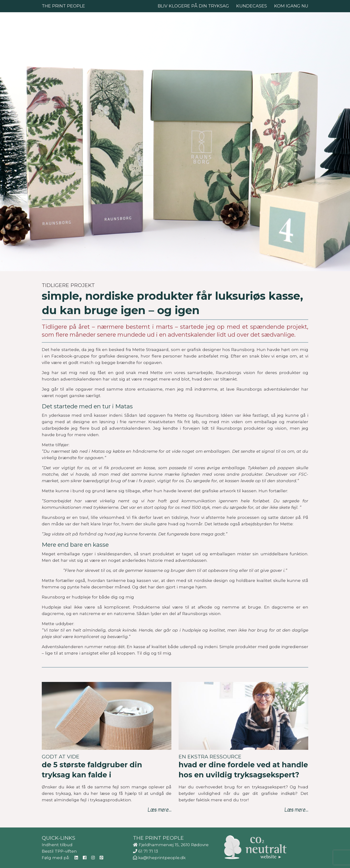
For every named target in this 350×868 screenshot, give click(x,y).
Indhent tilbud (57, 845)
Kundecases (252, 6)
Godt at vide (61, 757)
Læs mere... (160, 810)
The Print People (63, 6)
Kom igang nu (291, 6)
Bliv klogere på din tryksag (193, 6)
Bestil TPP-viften (59, 851)
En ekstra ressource (210, 757)
